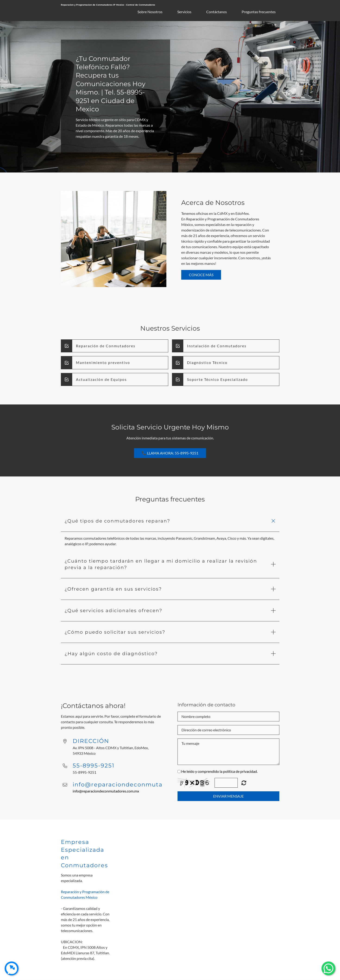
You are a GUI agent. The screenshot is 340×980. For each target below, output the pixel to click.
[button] (170, 521)
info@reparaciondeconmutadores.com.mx (106, 791)
